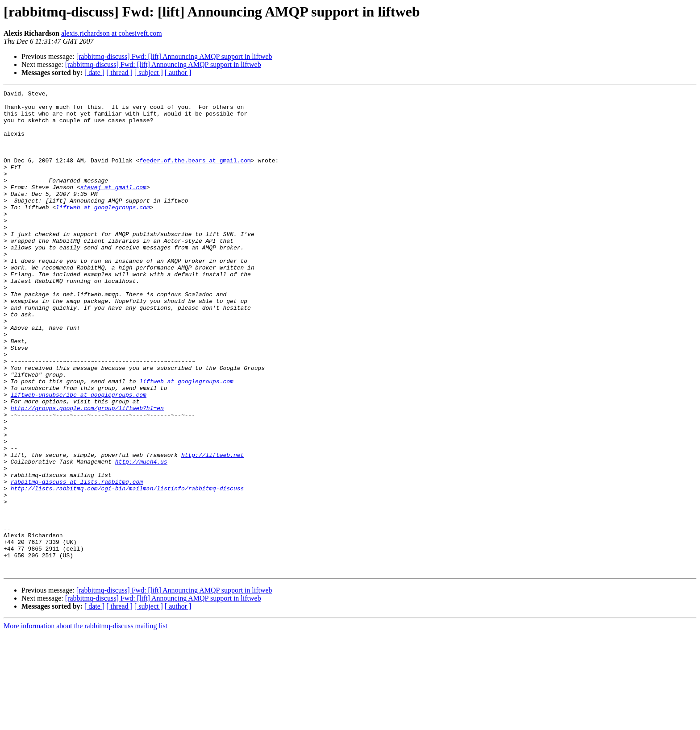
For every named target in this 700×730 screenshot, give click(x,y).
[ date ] (94, 73)
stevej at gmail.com (113, 207)
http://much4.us (141, 536)
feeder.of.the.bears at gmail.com (195, 175)
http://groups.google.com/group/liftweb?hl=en (87, 472)
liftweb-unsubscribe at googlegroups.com (79, 456)
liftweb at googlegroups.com (103, 231)
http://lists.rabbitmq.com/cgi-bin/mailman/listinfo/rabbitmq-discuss (127, 568)
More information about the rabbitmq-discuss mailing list (85, 722)
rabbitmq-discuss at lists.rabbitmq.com (77, 560)
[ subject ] (149, 73)
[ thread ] (119, 73)
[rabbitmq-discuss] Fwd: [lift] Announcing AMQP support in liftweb (174, 56)
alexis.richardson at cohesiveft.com (112, 33)
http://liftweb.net (212, 528)
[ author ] (178, 73)
